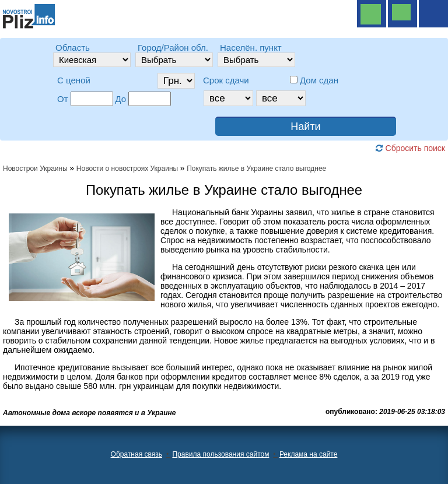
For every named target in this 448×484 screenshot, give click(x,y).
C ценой (74, 80)
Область (73, 48)
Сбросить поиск (410, 148)
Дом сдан (319, 80)
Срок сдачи (226, 80)
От (63, 99)
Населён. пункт (251, 48)
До (121, 99)
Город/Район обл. (173, 48)
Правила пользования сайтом (220, 454)
